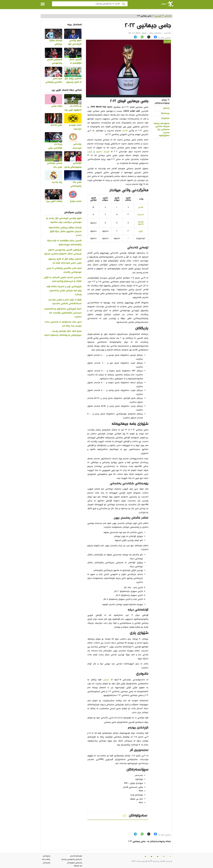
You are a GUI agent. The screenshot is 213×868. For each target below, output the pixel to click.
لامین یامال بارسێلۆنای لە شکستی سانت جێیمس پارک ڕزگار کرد (63, 324)
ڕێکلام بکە (46, 859)
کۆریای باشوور (103, 152)
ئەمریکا (141, 215)
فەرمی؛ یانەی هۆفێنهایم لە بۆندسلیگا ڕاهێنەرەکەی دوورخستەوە (64, 243)
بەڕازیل (106, 680)
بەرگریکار (165, 118)
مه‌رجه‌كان (47, 863)
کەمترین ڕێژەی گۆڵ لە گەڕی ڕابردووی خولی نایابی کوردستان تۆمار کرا (65, 261)
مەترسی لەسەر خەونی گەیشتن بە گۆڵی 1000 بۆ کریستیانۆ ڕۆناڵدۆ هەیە (63, 280)
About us (78, 866)
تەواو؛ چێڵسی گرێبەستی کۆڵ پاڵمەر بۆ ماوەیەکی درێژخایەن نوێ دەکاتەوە (64, 220)
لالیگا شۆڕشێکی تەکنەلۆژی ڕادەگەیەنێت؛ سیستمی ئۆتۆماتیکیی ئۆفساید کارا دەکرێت (63, 313)
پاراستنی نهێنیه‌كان (75, 863)
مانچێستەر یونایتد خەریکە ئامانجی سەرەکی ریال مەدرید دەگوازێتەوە (161, 130)
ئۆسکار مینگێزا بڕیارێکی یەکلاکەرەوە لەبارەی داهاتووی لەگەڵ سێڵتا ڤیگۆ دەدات (65, 232)
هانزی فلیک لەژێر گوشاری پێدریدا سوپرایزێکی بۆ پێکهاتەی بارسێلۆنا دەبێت (63, 333)
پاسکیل (166, 108)
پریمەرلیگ (165, 113)
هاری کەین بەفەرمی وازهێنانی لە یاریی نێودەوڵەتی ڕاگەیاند (64, 270)
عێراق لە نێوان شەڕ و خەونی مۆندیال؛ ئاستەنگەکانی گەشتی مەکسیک (65, 302)
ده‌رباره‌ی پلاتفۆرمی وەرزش (72, 859)
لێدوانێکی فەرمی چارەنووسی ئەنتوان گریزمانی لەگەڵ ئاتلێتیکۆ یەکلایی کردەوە (63, 252)
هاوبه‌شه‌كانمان (76, 856)
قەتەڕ (125, 131)
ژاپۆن (90, 152)
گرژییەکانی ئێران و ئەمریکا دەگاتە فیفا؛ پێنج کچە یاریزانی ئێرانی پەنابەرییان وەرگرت (64, 291)
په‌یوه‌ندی (47, 856)
